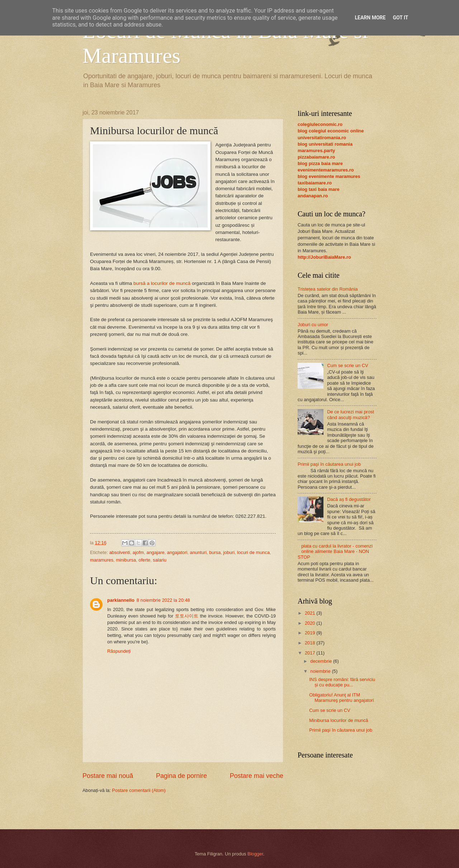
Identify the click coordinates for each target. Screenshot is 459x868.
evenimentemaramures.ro (326, 170)
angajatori (177, 552)
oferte (144, 560)
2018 (311, 643)
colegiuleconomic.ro (320, 124)
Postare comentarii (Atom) (139, 790)
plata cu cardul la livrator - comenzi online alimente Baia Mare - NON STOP (335, 552)
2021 (311, 613)
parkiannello (121, 600)
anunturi (198, 552)
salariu (160, 560)
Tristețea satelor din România (328, 289)
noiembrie (321, 671)
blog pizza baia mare (320, 163)
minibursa (126, 560)
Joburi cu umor (313, 325)
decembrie (322, 661)
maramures (102, 560)
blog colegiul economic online (331, 131)
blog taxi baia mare (319, 189)
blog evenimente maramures (329, 176)
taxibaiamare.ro (315, 183)
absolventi (120, 552)
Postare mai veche (257, 776)
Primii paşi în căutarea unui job (329, 464)
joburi (229, 552)
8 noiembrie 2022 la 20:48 (163, 600)
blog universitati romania (325, 144)
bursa (215, 552)
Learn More (370, 18)
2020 (311, 623)
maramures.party (316, 151)
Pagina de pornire (181, 776)
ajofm (138, 552)
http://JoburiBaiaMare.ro (324, 257)
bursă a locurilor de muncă (162, 283)
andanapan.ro (313, 196)
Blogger (255, 854)
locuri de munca (253, 552)
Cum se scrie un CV (347, 365)
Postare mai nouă (108, 776)
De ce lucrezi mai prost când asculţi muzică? (351, 414)
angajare (155, 552)
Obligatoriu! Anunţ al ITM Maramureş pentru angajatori (341, 698)
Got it (400, 18)
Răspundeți (119, 651)
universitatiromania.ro (322, 138)
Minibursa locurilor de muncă (339, 720)
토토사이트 (187, 616)
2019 (311, 633)
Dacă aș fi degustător (349, 499)
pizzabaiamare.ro (316, 157)
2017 (311, 653)
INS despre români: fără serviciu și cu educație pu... (342, 682)
